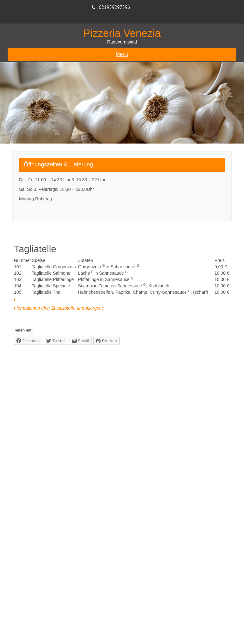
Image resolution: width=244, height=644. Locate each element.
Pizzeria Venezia (122, 33)
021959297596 (114, 7)
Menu (122, 54)
